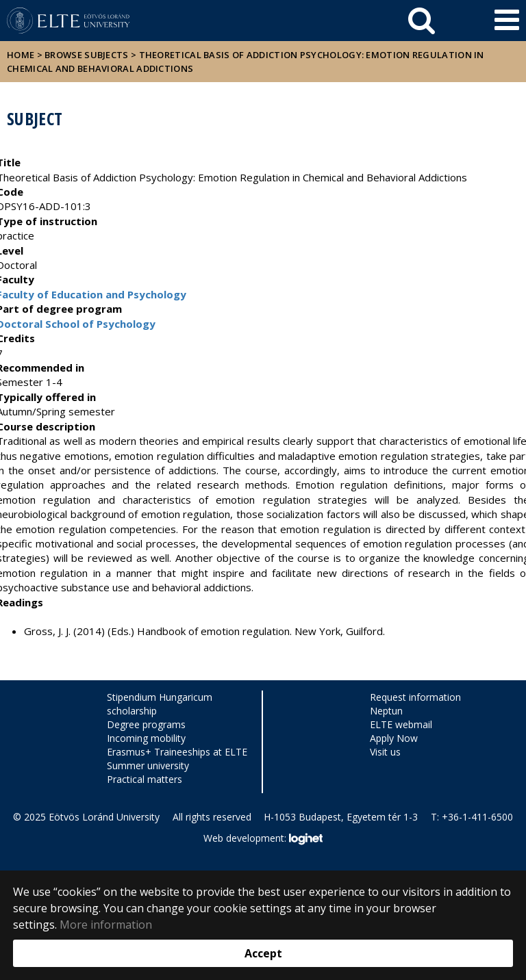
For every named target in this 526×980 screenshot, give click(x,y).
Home (22, 55)
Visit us (385, 752)
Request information (415, 697)
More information (106, 925)
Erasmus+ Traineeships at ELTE (177, 752)
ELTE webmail (401, 724)
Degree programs (146, 724)
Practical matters (145, 779)
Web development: (263, 839)
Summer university (148, 765)
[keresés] (422, 21)
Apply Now (394, 738)
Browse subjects (87, 55)
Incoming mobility (146, 738)
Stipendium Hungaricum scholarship (160, 704)
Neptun (386, 711)
